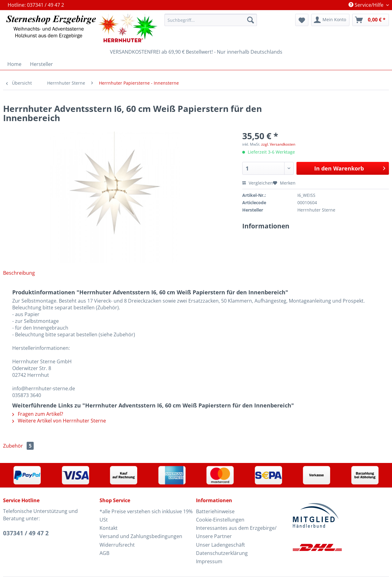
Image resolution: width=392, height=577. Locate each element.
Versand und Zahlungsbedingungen (141, 536)
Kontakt (109, 528)
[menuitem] (211, 23)
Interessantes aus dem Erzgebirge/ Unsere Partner (236, 532)
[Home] (14, 64)
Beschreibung (19, 273)
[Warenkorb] (371, 20)
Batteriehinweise (215, 511)
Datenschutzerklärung (222, 553)
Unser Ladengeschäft (221, 545)
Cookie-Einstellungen (220, 520)
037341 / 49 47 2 (26, 533)
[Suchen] (251, 20)
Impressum (209, 561)
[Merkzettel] (302, 20)
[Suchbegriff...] (211, 20)
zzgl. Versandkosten (278, 144)
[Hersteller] (41, 64)
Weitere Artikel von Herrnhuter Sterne (59, 421)
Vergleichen (258, 183)
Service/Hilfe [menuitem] (367, 5)
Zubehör (18, 446)
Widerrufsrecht (117, 545)
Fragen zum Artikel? (38, 414)
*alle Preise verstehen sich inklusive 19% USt (146, 516)
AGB (104, 553)
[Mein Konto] (330, 20)
